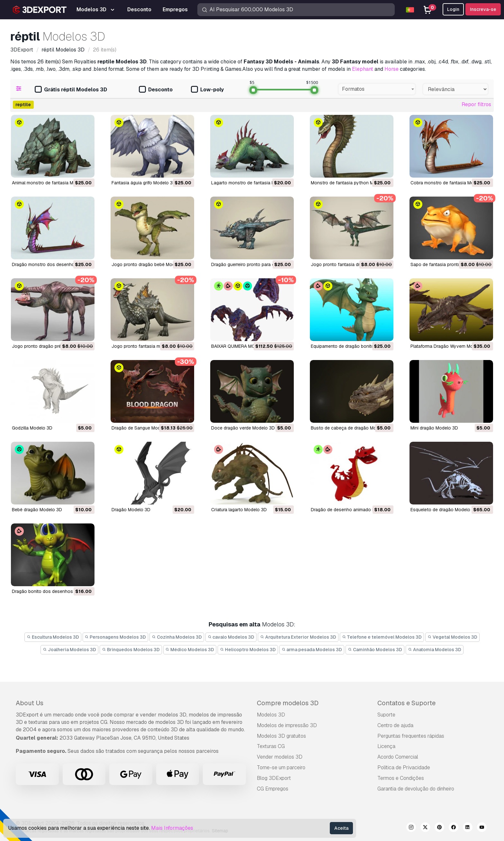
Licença (386, 746)
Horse (392, 69)
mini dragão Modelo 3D (434, 428)
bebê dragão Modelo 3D (37, 510)
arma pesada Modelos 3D (312, 650)
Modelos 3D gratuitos (281, 736)
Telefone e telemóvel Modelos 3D (382, 637)
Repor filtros (476, 104)
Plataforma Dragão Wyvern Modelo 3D (450, 346)
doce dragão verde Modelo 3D (243, 428)
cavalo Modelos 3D (231, 637)
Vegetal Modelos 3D (452, 637)
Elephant (363, 69)
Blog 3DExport (274, 778)
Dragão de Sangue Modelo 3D (143, 428)
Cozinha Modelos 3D (177, 637)
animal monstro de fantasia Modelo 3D (52, 183)
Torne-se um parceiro (281, 767)
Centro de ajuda (395, 725)
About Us (30, 703)
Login (453, 9)
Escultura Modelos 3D (53, 637)
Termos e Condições (401, 778)
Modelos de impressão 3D (287, 725)
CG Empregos (273, 789)
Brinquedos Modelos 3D (131, 650)
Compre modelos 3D (288, 703)
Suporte (386, 715)
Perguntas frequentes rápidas (411, 736)
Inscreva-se (483, 9)
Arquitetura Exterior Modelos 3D (298, 637)
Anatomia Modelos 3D (435, 650)
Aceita (341, 828)
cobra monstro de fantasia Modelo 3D (450, 183)
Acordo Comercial (398, 757)
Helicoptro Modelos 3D (248, 650)
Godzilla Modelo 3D (32, 428)
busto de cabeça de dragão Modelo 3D (352, 428)
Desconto (156, 90)
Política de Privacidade (404, 767)
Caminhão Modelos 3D (375, 650)
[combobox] (377, 89)
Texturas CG (271, 746)
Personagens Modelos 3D (116, 637)
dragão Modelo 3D (131, 510)
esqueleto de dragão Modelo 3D (444, 510)
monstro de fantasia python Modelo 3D (352, 183)
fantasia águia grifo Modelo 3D (144, 183)
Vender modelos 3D (280, 757)
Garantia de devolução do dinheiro (416, 789)
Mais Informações (172, 828)
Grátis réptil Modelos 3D (71, 90)
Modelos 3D (271, 715)
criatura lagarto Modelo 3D (239, 510)
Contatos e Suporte (406, 703)
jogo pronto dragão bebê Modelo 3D (150, 264)
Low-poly (207, 90)
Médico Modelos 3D (190, 650)
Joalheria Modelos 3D (69, 650)
